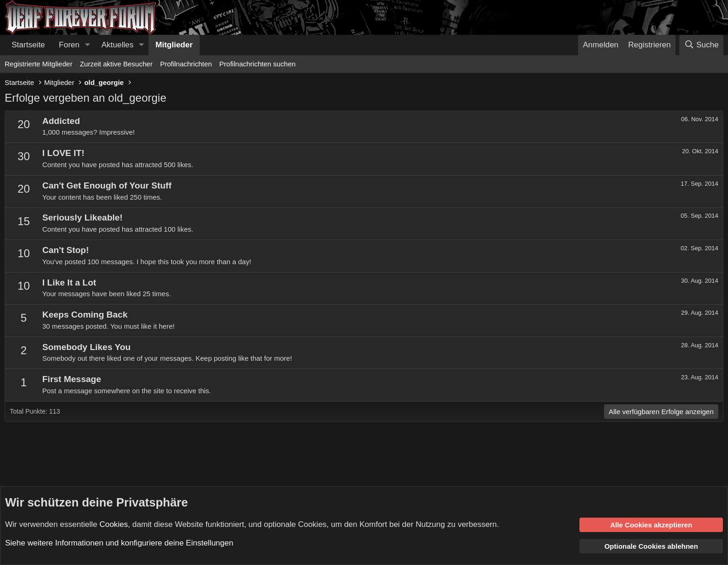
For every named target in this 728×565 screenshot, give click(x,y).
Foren (69, 45)
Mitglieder (174, 45)
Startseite (28, 45)
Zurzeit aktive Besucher (116, 64)
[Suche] (701, 45)
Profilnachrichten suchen (257, 64)
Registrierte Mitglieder (39, 64)
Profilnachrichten (186, 64)
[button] (87, 45)
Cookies (114, 524)
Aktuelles (118, 45)
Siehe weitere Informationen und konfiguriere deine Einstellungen (119, 543)
